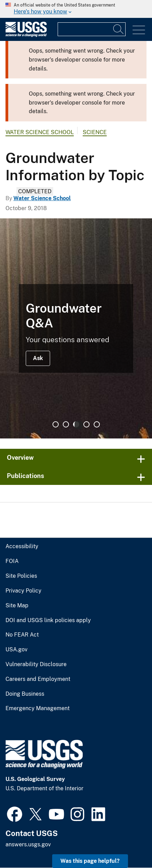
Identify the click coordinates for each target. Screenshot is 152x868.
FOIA (12, 561)
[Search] (119, 29)
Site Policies (21, 576)
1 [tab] (56, 424)
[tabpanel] (76, 328)
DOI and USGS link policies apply (48, 620)
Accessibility (22, 546)
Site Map (17, 606)
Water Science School (40, 132)
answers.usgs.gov (28, 844)
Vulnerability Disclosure (36, 664)
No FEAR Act (22, 635)
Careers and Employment (38, 679)
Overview (20, 458)
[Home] (26, 35)
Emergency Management (38, 708)
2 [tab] (66, 424)
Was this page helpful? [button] (90, 861)
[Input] (92, 29)
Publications (26, 476)
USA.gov (16, 650)
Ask (38, 358)
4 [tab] (86, 424)
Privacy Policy (24, 591)
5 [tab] (97, 424)
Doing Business (25, 694)
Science (95, 132)
